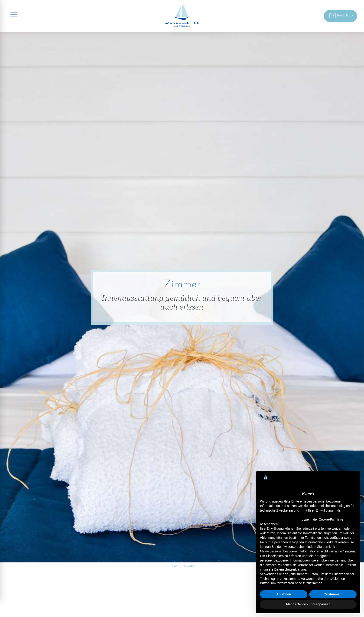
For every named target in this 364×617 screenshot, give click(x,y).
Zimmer (189, 566)
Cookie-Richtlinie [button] (331, 519)
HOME (174, 566)
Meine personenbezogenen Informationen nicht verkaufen (302, 551)
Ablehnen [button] (284, 594)
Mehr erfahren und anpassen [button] (308, 604)
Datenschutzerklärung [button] (290, 569)
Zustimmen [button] (333, 594)
